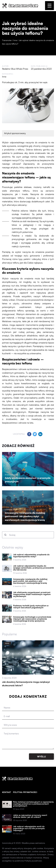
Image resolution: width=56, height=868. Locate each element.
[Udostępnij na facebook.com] (29, 434)
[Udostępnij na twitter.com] (35, 434)
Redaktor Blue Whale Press (15, 69)
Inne (4, 77)
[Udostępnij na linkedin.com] (40, 434)
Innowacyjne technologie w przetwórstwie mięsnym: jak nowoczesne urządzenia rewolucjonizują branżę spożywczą (32, 619)
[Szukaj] (5, 535)
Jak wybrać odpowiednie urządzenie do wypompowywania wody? (31, 556)
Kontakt (7, 792)
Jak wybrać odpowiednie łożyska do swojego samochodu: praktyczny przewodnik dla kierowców (34, 568)
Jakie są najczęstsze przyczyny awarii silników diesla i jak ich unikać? (30, 816)
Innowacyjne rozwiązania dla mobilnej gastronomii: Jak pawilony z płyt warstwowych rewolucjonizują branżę (25, 516)
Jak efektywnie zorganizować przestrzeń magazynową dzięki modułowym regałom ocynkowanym (32, 594)
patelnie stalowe (23, 187)
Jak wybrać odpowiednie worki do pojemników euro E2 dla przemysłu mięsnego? (29, 828)
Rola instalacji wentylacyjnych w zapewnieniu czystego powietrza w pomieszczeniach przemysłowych (33, 804)
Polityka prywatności (25, 792)
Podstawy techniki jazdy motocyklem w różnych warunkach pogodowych (31, 607)
